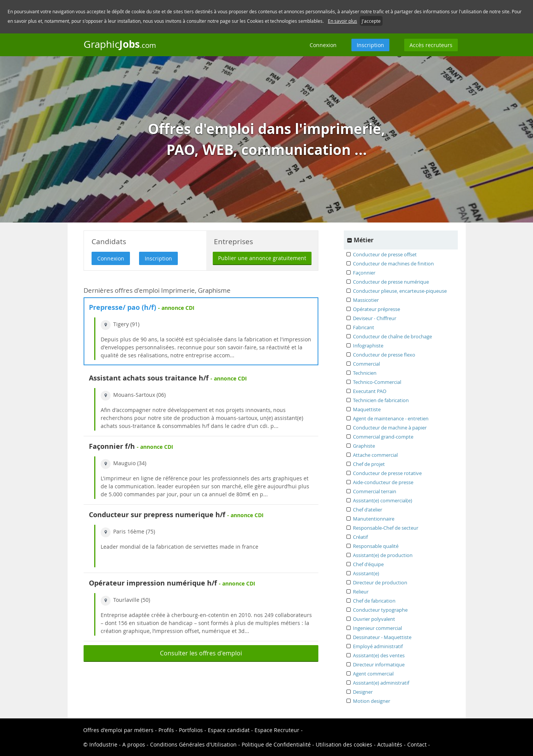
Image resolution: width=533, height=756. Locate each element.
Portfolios (191, 730)
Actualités (390, 744)
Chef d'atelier (368, 510)
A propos (134, 744)
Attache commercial (375, 455)
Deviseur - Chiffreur (375, 318)
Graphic (120, 44)
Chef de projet (369, 464)
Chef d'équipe (368, 564)
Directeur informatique (379, 664)
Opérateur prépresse (376, 309)
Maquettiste (367, 409)
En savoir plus (342, 21)
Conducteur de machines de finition (393, 264)
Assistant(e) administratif (381, 683)
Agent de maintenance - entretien (391, 418)
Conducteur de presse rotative (387, 473)
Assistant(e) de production (383, 555)
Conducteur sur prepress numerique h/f (157, 515)
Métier (364, 240)
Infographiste (368, 346)
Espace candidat (229, 730)
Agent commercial (373, 674)
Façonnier (364, 273)
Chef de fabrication (374, 601)
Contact (417, 744)
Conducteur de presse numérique (391, 282)
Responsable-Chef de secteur (386, 528)
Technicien (365, 373)
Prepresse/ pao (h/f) (123, 307)
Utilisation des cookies (344, 744)
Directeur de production (380, 582)
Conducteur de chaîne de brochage (392, 336)
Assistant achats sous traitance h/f (149, 378)
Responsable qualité (376, 546)
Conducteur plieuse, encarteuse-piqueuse (400, 291)
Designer (363, 692)
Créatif (360, 537)
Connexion (323, 45)
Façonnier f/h (112, 446)
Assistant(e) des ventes (379, 655)
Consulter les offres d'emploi (201, 653)
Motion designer (372, 701)
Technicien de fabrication (381, 400)
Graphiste (364, 446)
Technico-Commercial (377, 382)
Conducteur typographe (380, 610)
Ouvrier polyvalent (374, 619)
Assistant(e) (366, 573)
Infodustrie (103, 744)
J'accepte (371, 21)
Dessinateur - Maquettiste (382, 637)
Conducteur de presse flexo (384, 355)
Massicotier (366, 300)
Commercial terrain (375, 491)
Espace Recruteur (277, 730)
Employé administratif (378, 646)
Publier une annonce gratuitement (262, 258)
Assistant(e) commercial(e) (383, 500)
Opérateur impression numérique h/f (153, 583)
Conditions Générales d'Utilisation (193, 744)
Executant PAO (370, 391)
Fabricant (364, 327)
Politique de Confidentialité (276, 744)
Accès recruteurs (431, 45)
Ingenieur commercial (377, 628)
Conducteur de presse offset (385, 254)
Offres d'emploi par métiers (118, 730)
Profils (166, 730)
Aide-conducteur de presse (383, 482)
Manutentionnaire (374, 519)
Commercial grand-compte (383, 437)
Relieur (361, 592)
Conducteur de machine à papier (390, 428)
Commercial (366, 364)
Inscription (370, 45)
